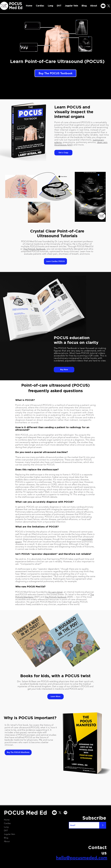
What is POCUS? (25, 400)
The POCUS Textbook (34, 249)
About (7, 841)
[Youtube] (103, 6)
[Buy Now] (64, 370)
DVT (6, 831)
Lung (6, 827)
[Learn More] (55, 697)
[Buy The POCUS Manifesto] (18, 752)
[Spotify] (65, 813)
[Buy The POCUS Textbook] (55, 73)
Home (7, 820)
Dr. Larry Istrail (55, 592)
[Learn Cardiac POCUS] (55, 261)
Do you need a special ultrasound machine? (42, 452)
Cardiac (7, 823)
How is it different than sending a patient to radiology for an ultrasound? (52, 429)
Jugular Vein (10, 834)
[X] (109, 6)
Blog (6, 838)
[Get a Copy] (63, 153)
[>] (103, 825)
